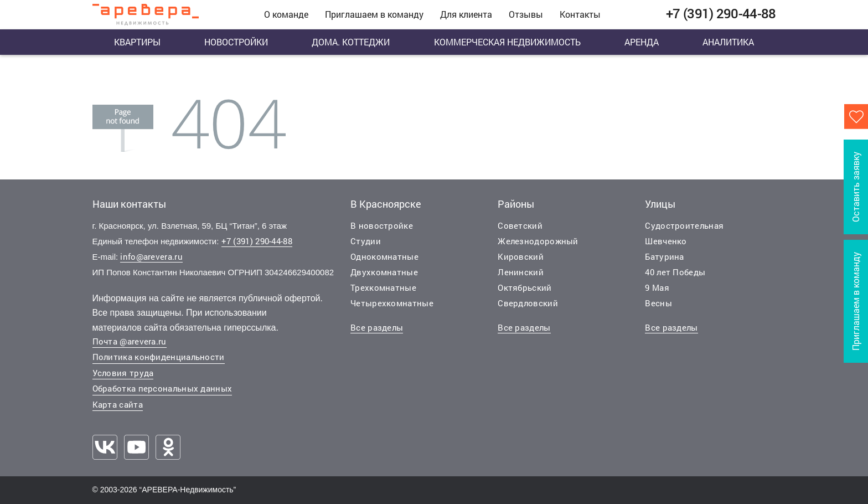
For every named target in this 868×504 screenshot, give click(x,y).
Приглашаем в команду (374, 14)
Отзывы (526, 14)
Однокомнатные (384, 256)
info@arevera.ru (151, 256)
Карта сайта (118, 404)
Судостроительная (684, 225)
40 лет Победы (675, 272)
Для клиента (466, 14)
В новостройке (382, 225)
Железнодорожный (538, 241)
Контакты (580, 14)
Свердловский (528, 303)
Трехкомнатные (383, 287)
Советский (520, 225)
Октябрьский (525, 287)
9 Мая (657, 287)
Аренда (642, 42)
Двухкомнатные (384, 272)
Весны (658, 303)
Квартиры (137, 42)
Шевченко (666, 241)
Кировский (521, 256)
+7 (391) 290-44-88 (257, 241)
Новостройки (236, 42)
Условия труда (123, 373)
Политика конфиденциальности (159, 357)
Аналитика (728, 42)
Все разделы (377, 327)
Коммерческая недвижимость (507, 42)
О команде (286, 14)
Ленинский (521, 272)
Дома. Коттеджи (351, 42)
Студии (366, 241)
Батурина (664, 256)
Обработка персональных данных (162, 388)
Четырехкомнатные (392, 303)
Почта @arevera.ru (130, 341)
